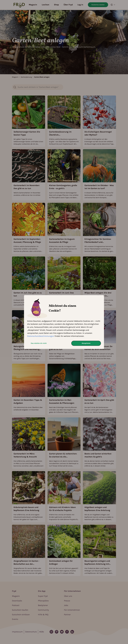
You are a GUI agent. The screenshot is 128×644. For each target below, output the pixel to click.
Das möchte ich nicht (39, 343)
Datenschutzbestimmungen (41, 336)
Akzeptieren (86, 343)
